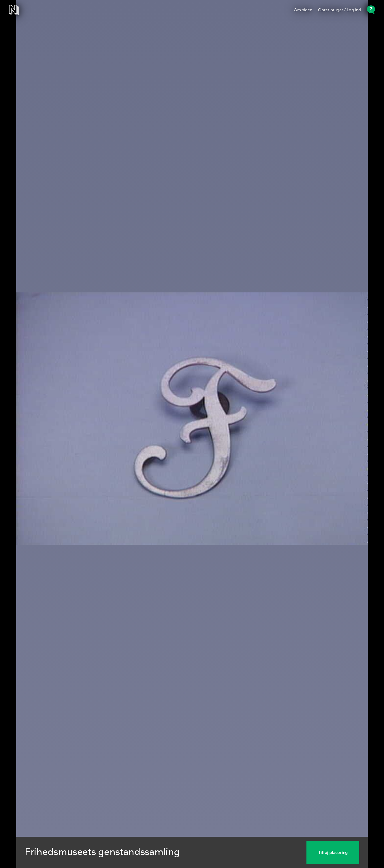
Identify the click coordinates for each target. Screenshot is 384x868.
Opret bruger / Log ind (339, 10)
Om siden (303, 10)
